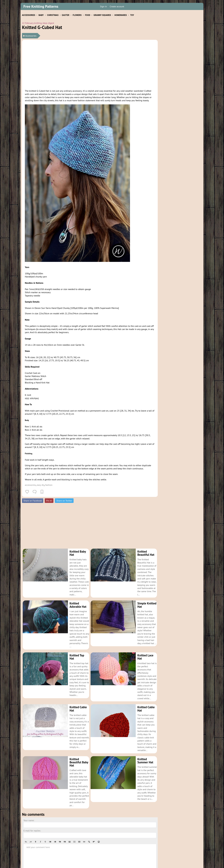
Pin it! (49, 501)
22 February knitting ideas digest (38, 23)
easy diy (40, 485)
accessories (30, 485)
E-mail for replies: (32, 802)
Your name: (29, 791)
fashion (49, 485)
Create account (117, 6)
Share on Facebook (33, 501)
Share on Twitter (64, 501)
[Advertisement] (90, 64)
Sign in (103, 6)
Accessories (31, 36)
